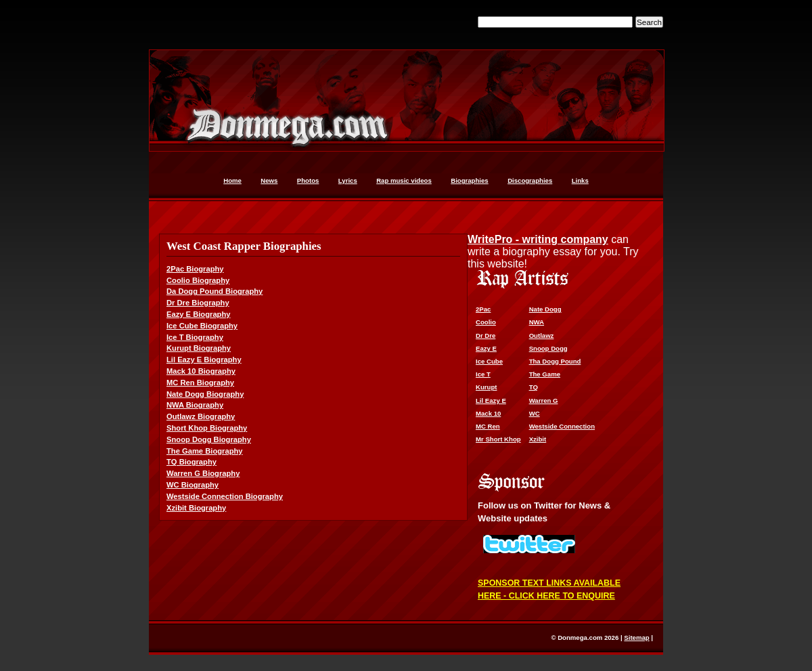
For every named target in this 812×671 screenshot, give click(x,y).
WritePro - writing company (538, 239)
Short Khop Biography (207, 428)
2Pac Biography (195, 269)
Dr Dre (486, 335)
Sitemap (636, 637)
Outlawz (542, 335)
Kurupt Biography (199, 348)
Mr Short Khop (498, 439)
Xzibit (538, 439)
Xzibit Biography (196, 508)
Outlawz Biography (201, 416)
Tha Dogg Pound (555, 361)
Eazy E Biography (199, 314)
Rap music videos (404, 180)
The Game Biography (205, 451)
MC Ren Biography (200, 383)
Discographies (530, 180)
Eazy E (486, 348)
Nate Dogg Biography (205, 394)
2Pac (483, 309)
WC (535, 413)
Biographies (469, 180)
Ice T (483, 374)
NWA (537, 322)
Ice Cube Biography (202, 326)
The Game (545, 374)
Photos (308, 180)
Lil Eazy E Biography (204, 360)
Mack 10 (488, 413)
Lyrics (348, 180)
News (269, 180)
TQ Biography (191, 462)
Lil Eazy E (491, 401)
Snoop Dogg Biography (209, 439)
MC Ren (488, 426)
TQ (534, 387)
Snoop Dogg (548, 348)
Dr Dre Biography (198, 303)
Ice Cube (489, 361)
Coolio (486, 322)
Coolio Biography (198, 280)
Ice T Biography (195, 337)
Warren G (544, 401)
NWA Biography (195, 405)
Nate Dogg (545, 309)
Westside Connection (562, 426)
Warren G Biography (203, 473)
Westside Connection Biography (225, 496)
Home (232, 180)
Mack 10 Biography (201, 371)
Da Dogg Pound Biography (215, 291)
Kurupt (486, 387)
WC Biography (193, 485)
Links (580, 180)
